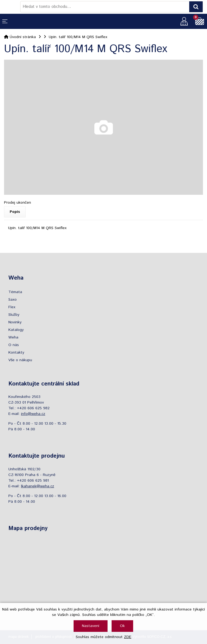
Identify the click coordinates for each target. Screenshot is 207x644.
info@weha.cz (33, 414)
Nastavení (91, 626)
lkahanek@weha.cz (38, 486)
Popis (15, 212)
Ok (122, 626)
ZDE (128, 637)
